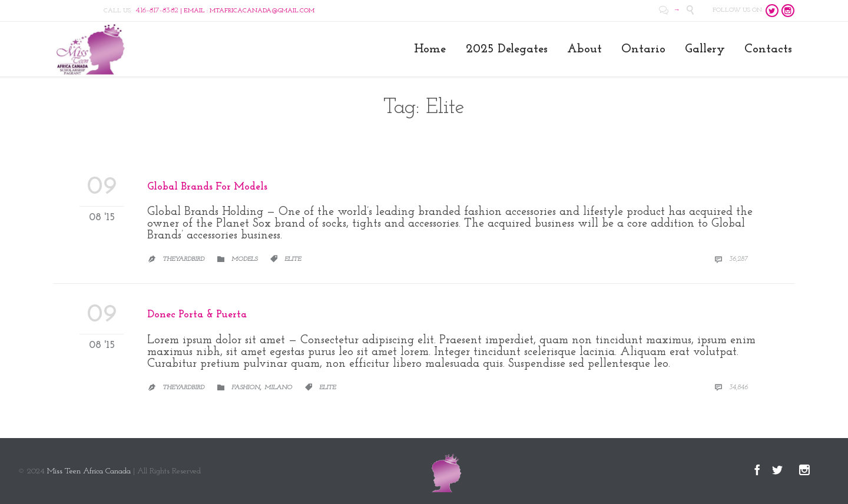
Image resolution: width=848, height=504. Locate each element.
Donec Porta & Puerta (197, 315)
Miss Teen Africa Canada (89, 471)
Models (244, 259)
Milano (278, 388)
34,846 (731, 387)
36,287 (731, 259)
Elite (293, 259)
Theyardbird (183, 259)
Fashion (246, 388)
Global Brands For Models (207, 187)
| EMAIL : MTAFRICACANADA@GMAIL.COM (225, 11)
